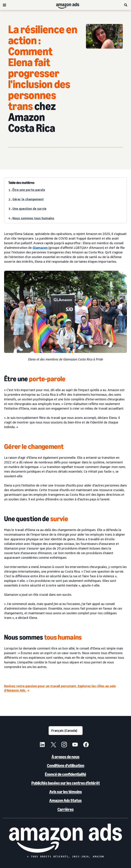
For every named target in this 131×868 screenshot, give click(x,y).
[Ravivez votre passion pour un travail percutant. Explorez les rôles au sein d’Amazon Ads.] (65, 689)
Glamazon (41, 248)
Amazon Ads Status (65, 800)
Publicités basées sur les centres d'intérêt (66, 783)
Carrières (66, 809)
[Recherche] (126, 5)
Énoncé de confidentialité (65, 774)
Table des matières (21, 183)
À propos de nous (65, 757)
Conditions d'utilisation (66, 766)
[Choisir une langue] (66, 731)
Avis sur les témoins (66, 792)
